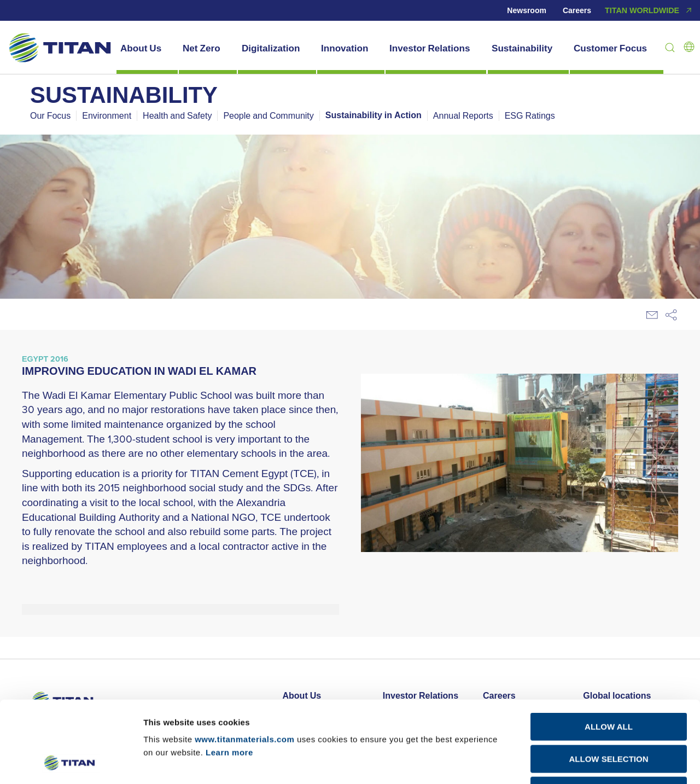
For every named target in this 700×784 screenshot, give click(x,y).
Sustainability (522, 48)
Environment (107, 115)
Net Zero (202, 48)
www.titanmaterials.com (244, 663)
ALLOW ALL (609, 650)
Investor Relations (430, 48)
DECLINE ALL (609, 714)
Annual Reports (463, 115)
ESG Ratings (530, 115)
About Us (141, 48)
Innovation (345, 48)
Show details (573, 762)
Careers (577, 10)
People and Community (268, 115)
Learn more (229, 676)
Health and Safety (177, 115)
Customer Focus (610, 48)
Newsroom (527, 10)
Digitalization (271, 48)
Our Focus (50, 115)
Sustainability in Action (374, 115)
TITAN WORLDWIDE (650, 10)
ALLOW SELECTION (609, 683)
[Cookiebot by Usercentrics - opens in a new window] (71, 763)
